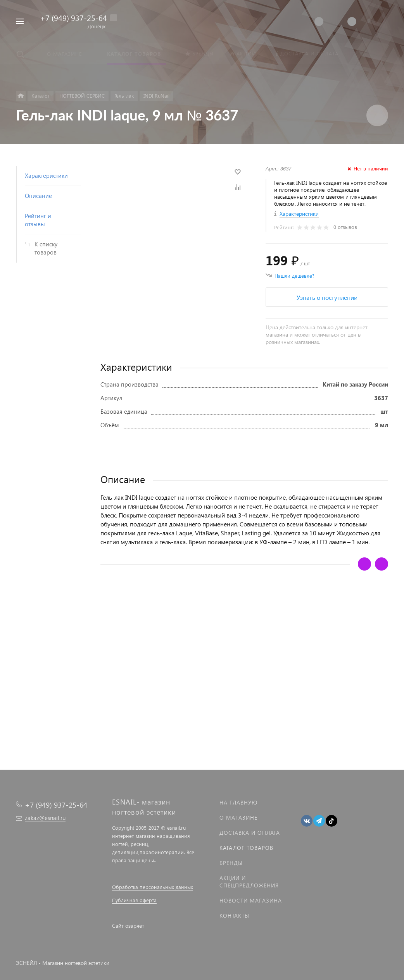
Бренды (231, 863)
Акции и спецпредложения (249, 882)
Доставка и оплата (250, 833)
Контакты (234, 916)
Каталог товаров (246, 848)
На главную (238, 802)
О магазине (238, 818)
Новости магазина (251, 900)
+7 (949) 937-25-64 (73, 17)
